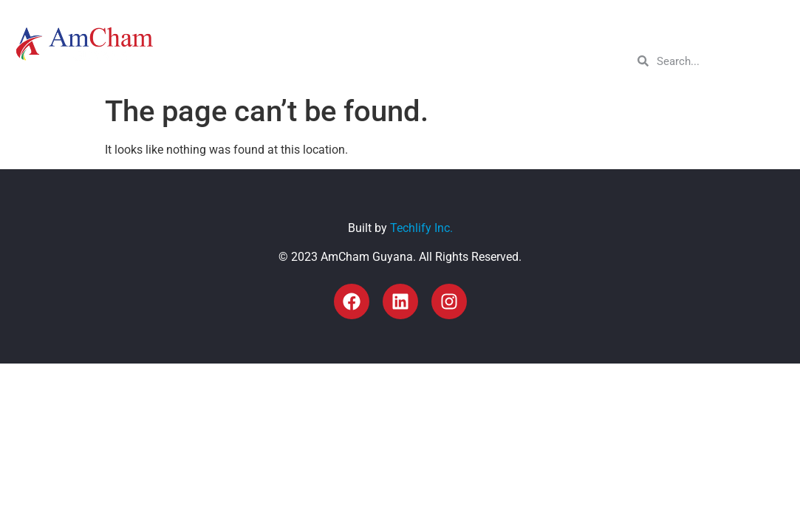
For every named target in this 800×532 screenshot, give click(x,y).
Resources (665, 32)
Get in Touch (751, 32)
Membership (514, 32)
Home (366, 32)
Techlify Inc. (421, 228)
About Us (428, 32)
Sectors (591, 32)
